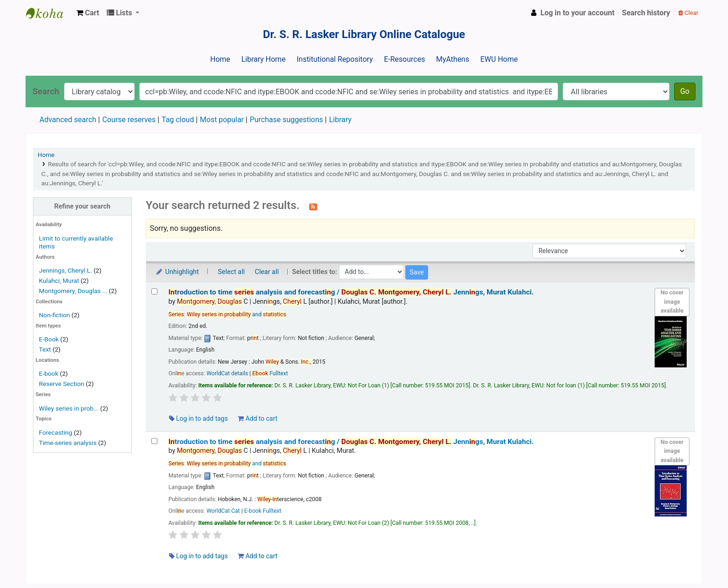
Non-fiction (55, 315)
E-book (49, 373)
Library (340, 120)
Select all (231, 272)
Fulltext (270, 373)
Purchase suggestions (286, 120)
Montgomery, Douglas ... (73, 291)
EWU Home (499, 59)
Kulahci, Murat (59, 281)
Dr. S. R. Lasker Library (49, 13)
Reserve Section (62, 384)
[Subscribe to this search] (313, 206)
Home (220, 59)
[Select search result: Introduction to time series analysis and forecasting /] (154, 291)
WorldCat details (227, 373)
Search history (646, 13)
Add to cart (257, 418)
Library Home (263, 59)
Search (46, 91)
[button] (88, 13)
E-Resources (404, 59)
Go (685, 91)
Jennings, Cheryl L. (65, 270)
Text (46, 349)
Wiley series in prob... (69, 408)
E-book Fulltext (263, 511)
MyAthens (452, 59)
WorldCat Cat (223, 511)
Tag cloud (178, 120)
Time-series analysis (68, 443)
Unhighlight (177, 272)
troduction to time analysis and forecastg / (351, 292)
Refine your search (82, 206)
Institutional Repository (335, 59)
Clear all (267, 272)
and (236, 314)
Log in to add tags (198, 418)
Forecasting (56, 432)
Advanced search (68, 120)
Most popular (222, 120)
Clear (688, 13)
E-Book (49, 339)
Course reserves (129, 120)
